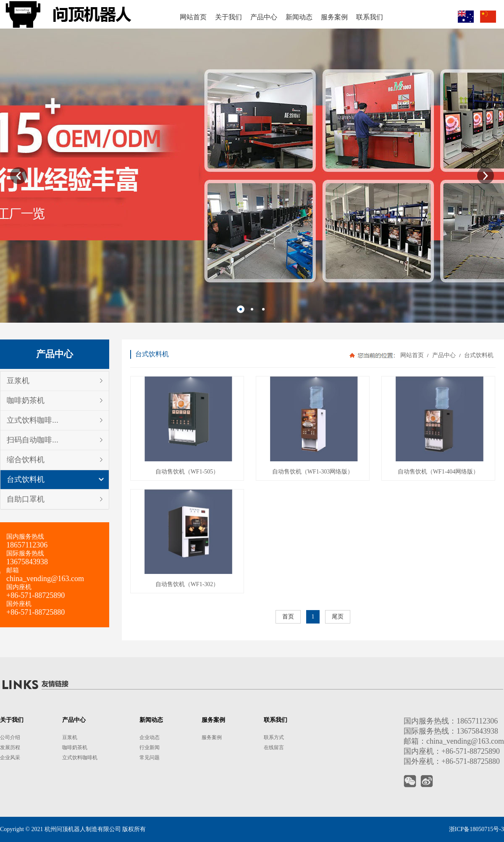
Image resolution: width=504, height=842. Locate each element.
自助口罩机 (26, 499)
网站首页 (412, 355)
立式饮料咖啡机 (80, 758)
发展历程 (10, 747)
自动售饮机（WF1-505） (187, 472)
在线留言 (274, 747)
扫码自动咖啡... (33, 440)
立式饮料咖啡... (33, 420)
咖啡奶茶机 (26, 400)
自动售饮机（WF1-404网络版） (438, 472)
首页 (288, 617)
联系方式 (274, 737)
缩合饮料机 (26, 460)
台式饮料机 (26, 479)
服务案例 (212, 737)
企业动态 (150, 737)
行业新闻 (150, 747)
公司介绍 (10, 737)
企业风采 (10, 758)
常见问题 (150, 758)
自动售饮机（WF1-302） (187, 584)
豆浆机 (18, 381)
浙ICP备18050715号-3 (476, 829)
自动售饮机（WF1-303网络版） (313, 472)
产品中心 (444, 355)
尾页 (338, 617)
